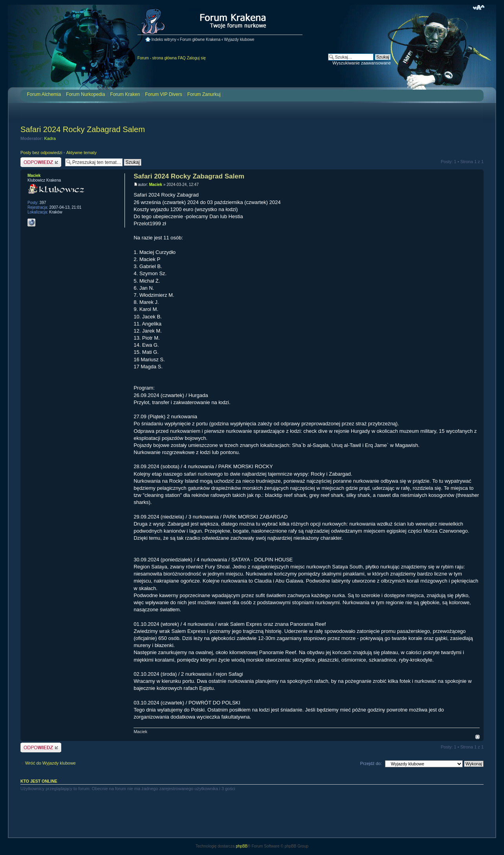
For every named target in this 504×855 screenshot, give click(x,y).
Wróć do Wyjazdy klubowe (50, 763)
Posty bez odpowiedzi (41, 153)
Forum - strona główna (157, 58)
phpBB (242, 846)
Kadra (50, 138)
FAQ (182, 58)
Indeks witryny (164, 40)
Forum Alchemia (44, 94)
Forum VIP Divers (163, 94)
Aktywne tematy (81, 153)
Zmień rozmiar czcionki (479, 7)
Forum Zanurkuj (204, 94)
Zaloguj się (196, 58)
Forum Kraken (125, 94)
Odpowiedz (41, 162)
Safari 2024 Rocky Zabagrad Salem (83, 129)
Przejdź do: (371, 763)
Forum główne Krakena (200, 40)
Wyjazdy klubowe (239, 40)
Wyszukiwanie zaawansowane (361, 63)
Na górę (477, 737)
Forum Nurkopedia (85, 94)
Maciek (156, 185)
